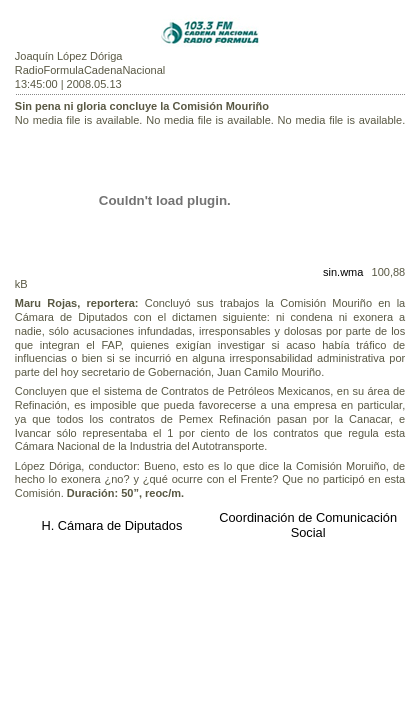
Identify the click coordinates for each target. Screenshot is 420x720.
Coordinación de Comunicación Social (308, 525)
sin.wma (343, 272)
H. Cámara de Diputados (111, 525)
